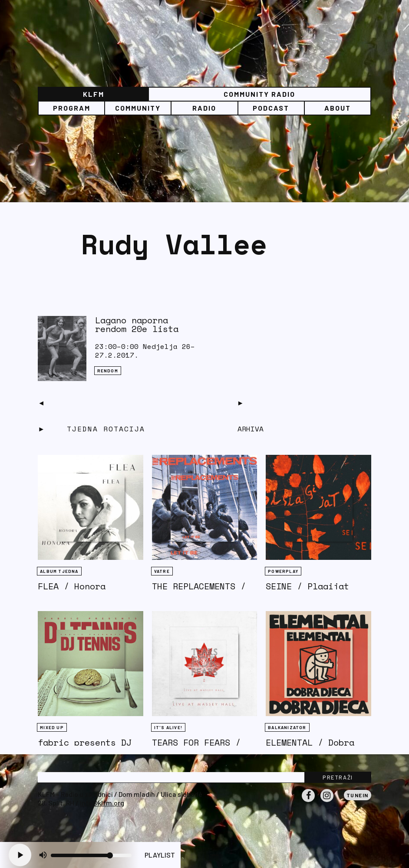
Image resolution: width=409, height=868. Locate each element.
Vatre (162, 571)
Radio (204, 108)
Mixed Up (52, 727)
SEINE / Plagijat (307, 586)
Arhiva (251, 429)
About (338, 108)
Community (138, 108)
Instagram (327, 802)
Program (72, 108)
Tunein (358, 795)
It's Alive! (168, 727)
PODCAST (271, 108)
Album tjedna (59, 571)
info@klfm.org (102, 803)
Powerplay (283, 571)
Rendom (108, 371)
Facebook (308, 802)
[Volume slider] (91, 855)
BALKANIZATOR (287, 727)
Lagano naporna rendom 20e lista (137, 324)
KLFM (94, 94)
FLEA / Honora (72, 586)
